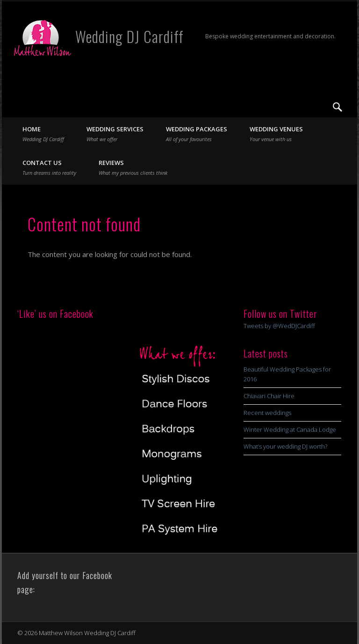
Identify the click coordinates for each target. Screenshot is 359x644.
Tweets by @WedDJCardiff (279, 326)
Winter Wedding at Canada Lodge (290, 429)
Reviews (133, 167)
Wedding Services (115, 134)
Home (43, 134)
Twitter (318, 107)
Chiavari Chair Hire (269, 396)
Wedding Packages (197, 134)
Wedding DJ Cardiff (129, 36)
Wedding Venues (276, 134)
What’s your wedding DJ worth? (285, 446)
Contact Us (49, 167)
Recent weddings (267, 413)
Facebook (299, 107)
